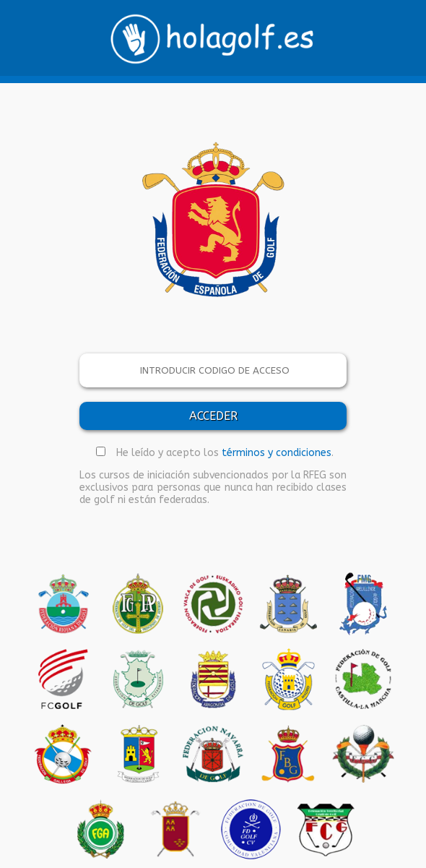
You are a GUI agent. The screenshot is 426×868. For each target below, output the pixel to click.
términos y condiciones (277, 453)
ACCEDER (213, 416)
